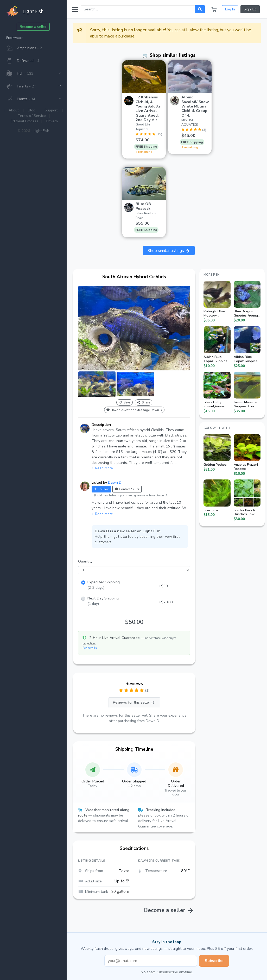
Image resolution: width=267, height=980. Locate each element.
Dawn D (115, 482)
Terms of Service (32, 116)
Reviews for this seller (134, 702)
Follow (101, 489)
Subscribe (214, 961)
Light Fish (41, 131)
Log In (230, 9)
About (14, 110)
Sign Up (250, 9)
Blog (32, 110)
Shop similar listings (169, 251)
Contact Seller (127, 489)
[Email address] (151, 961)
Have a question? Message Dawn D (134, 410)
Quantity (85, 561)
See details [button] (90, 648)
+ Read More (102, 468)
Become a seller (33, 27)
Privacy (52, 121)
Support (51, 110)
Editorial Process (24, 121)
